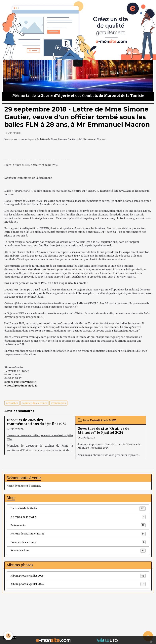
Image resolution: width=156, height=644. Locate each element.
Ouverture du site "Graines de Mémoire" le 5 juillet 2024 (103, 431)
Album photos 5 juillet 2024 (78, 584)
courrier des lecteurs (35, 403)
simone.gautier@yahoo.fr (20, 382)
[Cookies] (8, 636)
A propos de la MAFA (78, 517)
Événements (78, 525)
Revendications (78, 551)
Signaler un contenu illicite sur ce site (103, 624)
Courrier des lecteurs (78, 542)
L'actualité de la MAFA (103, 420)
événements (58, 403)
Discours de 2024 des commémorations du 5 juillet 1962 (37, 422)
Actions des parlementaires (78, 534)
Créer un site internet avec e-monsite (54, 624)
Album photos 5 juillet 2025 (78, 576)
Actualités (12, 403)
